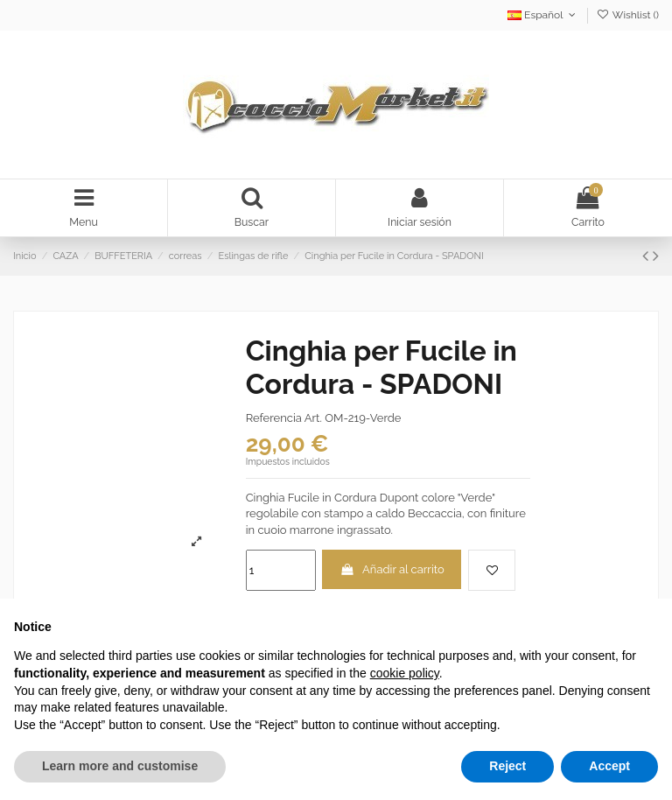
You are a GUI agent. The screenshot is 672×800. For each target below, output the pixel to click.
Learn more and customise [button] (120, 766)
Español (543, 15)
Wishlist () (628, 15)
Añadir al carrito (392, 571)
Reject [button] (507, 766)
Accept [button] (609, 766)
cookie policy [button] (405, 673)
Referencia (274, 420)
